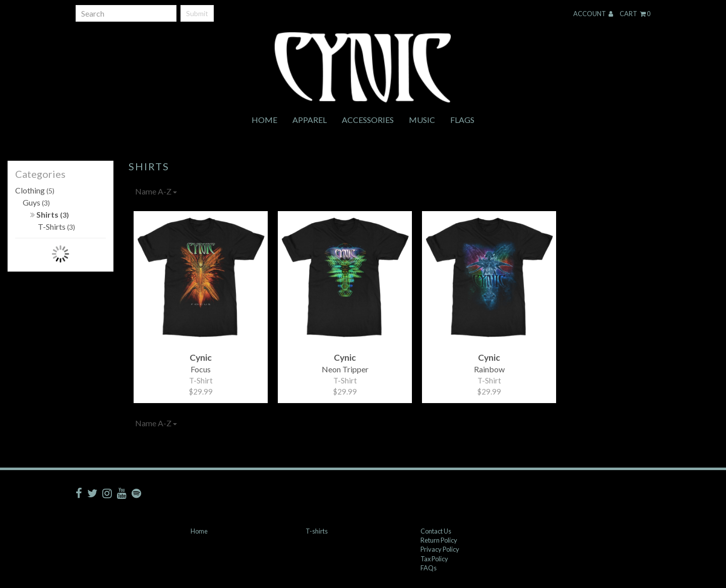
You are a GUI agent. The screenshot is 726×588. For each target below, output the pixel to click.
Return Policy (439, 540)
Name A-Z (156, 191)
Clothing (35, 190)
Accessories (368, 120)
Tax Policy (434, 559)
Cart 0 (635, 14)
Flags (462, 120)
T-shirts (317, 531)
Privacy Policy (440, 549)
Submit (197, 13)
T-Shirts (56, 226)
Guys (36, 202)
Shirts (50, 214)
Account (593, 14)
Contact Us (436, 531)
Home (264, 120)
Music (422, 120)
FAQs (429, 568)
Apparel (310, 120)
